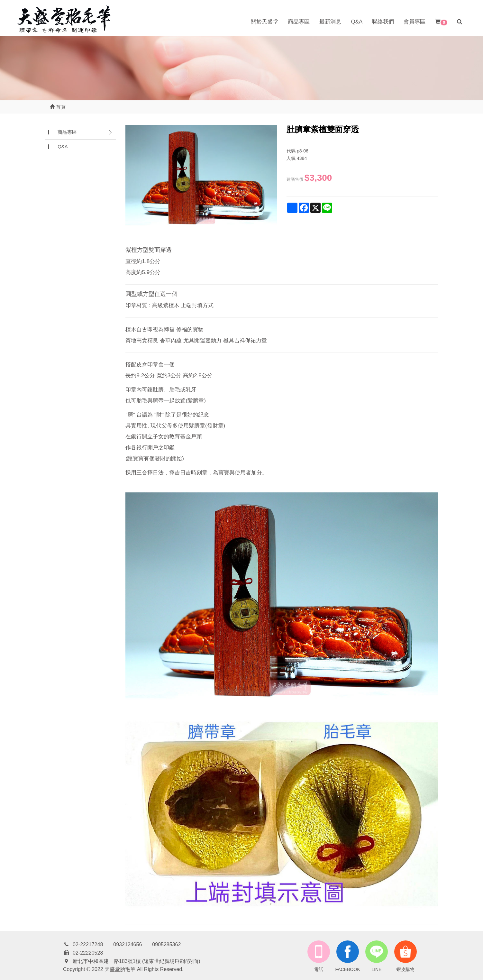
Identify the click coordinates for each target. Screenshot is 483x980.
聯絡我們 (383, 22)
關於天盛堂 (264, 22)
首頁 (58, 107)
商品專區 (299, 22)
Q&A (357, 22)
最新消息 (330, 22)
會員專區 (415, 22)
